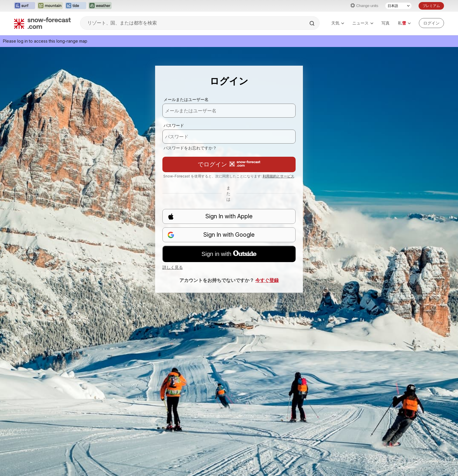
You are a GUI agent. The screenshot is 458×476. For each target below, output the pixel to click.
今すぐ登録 (267, 280)
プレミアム (431, 6)
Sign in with (229, 254)
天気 (338, 23)
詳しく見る (173, 267)
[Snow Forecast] (42, 23)
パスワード (174, 125)
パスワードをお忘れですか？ (190, 148)
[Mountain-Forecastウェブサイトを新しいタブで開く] (50, 6)
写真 (386, 23)
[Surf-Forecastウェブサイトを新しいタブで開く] (25, 6)
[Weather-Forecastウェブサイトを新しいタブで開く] (100, 6)
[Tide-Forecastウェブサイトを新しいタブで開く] (76, 6)
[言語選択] (398, 6)
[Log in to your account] (431, 23)
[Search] (313, 23)
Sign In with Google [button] (211, 235)
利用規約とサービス (278, 176)
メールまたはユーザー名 (186, 99)
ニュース (363, 23)
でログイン (229, 164)
